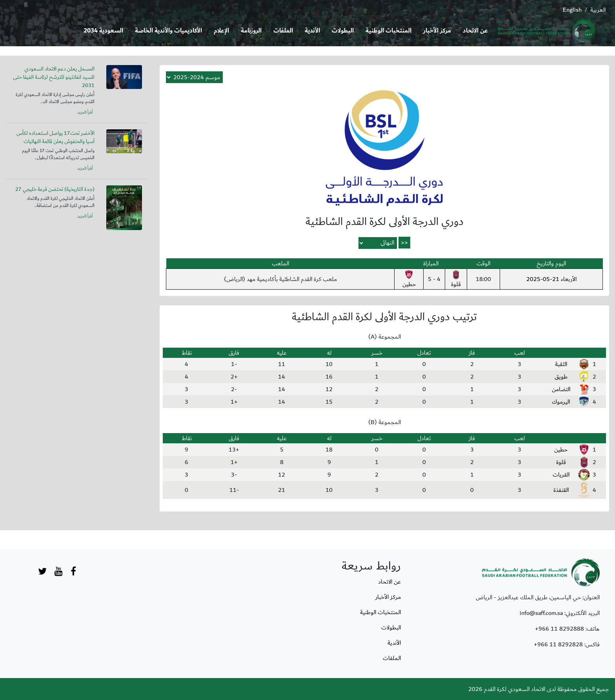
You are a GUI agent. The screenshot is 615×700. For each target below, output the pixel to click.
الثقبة (561, 364)
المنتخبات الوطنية (388, 31)
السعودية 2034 (103, 31)
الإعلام (221, 31)
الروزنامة (251, 31)
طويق (561, 377)
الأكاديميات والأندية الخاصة (168, 31)
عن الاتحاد (475, 31)
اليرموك (561, 402)
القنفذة (561, 490)
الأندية (312, 31)
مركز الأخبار (437, 31)
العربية (598, 10)
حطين (409, 279)
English (572, 10)
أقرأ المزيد (85, 112)
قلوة (456, 279)
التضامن (561, 389)
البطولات (343, 31)
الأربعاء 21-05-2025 (551, 279)
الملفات (283, 31)
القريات (561, 475)
